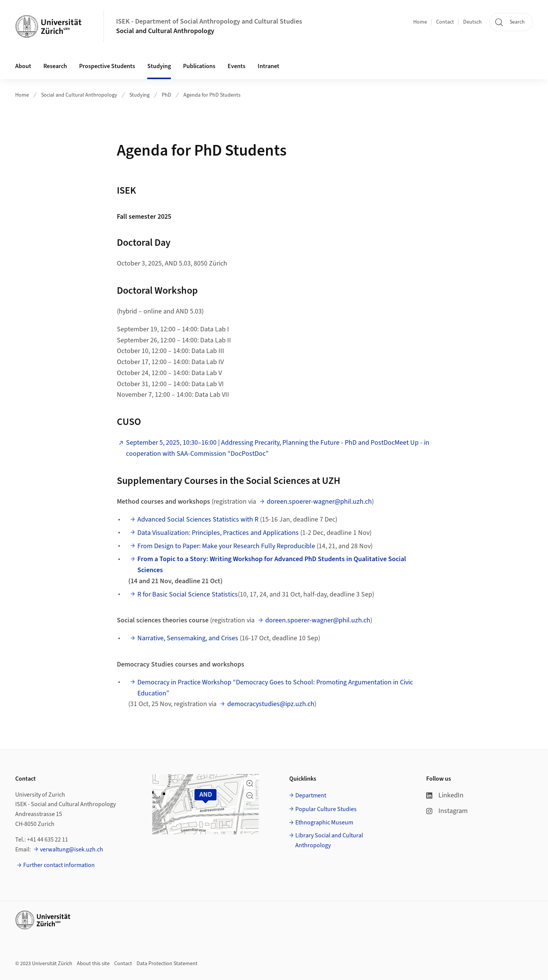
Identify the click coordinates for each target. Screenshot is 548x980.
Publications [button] (199, 66)
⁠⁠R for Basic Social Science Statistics (188, 594)
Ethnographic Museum (324, 822)
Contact (445, 22)
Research (55, 66)
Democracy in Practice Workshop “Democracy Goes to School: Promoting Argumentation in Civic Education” (275, 688)
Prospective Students (107, 66)
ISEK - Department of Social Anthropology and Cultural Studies (209, 21)
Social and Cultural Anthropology (165, 31)
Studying (139, 95)
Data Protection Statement (167, 964)
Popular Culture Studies (326, 809)
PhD (166, 95)
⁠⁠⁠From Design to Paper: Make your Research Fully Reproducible (226, 546)
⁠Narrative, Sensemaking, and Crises (188, 638)
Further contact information (59, 865)
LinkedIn (445, 795)
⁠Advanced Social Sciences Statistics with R (198, 519)
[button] (250, 783)
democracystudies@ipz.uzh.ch (271, 704)
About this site (93, 964)
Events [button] (237, 66)
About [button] (23, 66)
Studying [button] (159, 66)
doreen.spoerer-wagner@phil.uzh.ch (319, 502)
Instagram (447, 811)
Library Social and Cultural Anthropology (329, 840)
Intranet (268, 66)
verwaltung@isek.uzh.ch (72, 850)
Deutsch (472, 22)
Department (311, 795)
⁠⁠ (272, 565)
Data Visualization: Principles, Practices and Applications (218, 533)
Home (420, 22)
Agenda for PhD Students (212, 95)
